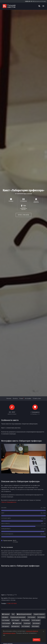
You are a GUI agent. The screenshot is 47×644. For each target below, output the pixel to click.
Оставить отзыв (37, 398)
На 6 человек (41, 617)
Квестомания (28, 194)
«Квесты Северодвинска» (9, 502)
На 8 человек (31, 617)
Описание (9, 398)
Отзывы (21, 398)
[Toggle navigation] (43, 6)
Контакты (15, 398)
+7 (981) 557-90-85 (12, 603)
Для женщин (36, 623)
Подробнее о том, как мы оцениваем (17, 557)
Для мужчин (6, 626)
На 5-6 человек (36, 620)
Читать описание (23, 215)
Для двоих (5, 617)
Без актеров (35, 626)
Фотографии (28, 398)
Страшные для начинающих (18, 617)
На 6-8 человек (6, 623)
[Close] (43, 631)
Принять (37, 640)
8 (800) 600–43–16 (30, 1)
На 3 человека (26, 626)
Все (13, 614)
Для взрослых (15, 626)
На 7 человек (15, 620)
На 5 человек (6, 620)
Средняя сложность (39, 614)
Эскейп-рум (27, 623)
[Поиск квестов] (39, 6)
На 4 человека (25, 620)
